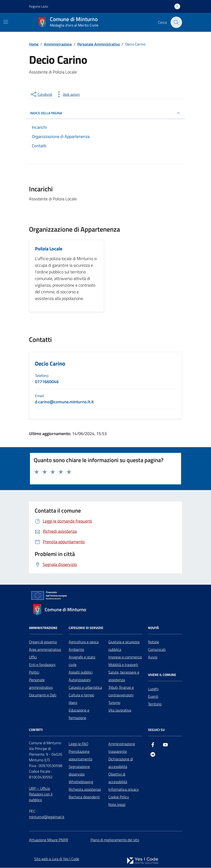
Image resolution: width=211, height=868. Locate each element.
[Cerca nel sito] (176, 22)
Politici (34, 672)
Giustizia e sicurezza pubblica (124, 646)
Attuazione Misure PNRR (49, 840)
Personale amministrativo (41, 684)
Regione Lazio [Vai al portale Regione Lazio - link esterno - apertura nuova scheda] (38, 6)
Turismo (114, 703)
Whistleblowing (81, 782)
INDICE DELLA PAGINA (105, 113)
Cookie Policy (119, 797)
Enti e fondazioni (42, 665)
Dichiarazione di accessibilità (121, 763)
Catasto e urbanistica (85, 687)
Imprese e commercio (125, 657)
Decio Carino (50, 364)
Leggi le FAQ (79, 744)
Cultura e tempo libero (81, 699)
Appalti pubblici (81, 672)
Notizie (153, 642)
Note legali (117, 804)
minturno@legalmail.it (47, 817)
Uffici (33, 657)
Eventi (153, 696)
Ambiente (76, 649)
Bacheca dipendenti (84, 797)
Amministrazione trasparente (122, 748)
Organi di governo (43, 642)
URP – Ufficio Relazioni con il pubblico (41, 794)
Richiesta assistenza (85, 789)
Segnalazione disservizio (79, 770)
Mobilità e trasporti (123, 665)
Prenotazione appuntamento (80, 755)
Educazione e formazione (79, 714)
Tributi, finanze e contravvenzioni (121, 691)
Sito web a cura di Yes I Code (57, 859)
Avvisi (153, 657)
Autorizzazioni (80, 680)
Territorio (155, 704)
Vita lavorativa (120, 710)
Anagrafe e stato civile (82, 661)
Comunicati (157, 649)
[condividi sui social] (41, 94)
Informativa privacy (124, 789)
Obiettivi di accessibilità (118, 778)
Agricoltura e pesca (84, 642)
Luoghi (153, 689)
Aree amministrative (45, 649)
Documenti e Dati (43, 695)
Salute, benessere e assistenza (124, 676)
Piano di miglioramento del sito (115, 840)
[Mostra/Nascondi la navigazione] (6, 22)
